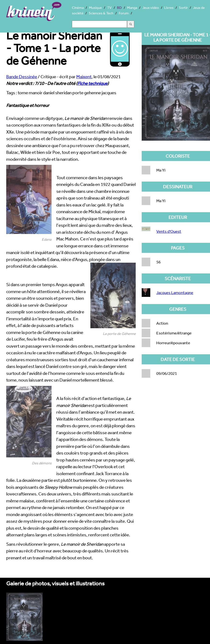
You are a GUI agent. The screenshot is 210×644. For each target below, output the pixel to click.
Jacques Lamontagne (175, 292)
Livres (169, 8)
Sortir (183, 8)
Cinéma (78, 8)
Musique (95, 8)
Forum (124, 13)
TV (109, 8)
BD (119, 8)
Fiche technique (92, 83)
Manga (132, 8)
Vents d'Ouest (169, 231)
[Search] (99, 24)
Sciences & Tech (101, 13)
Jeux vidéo (151, 8)
